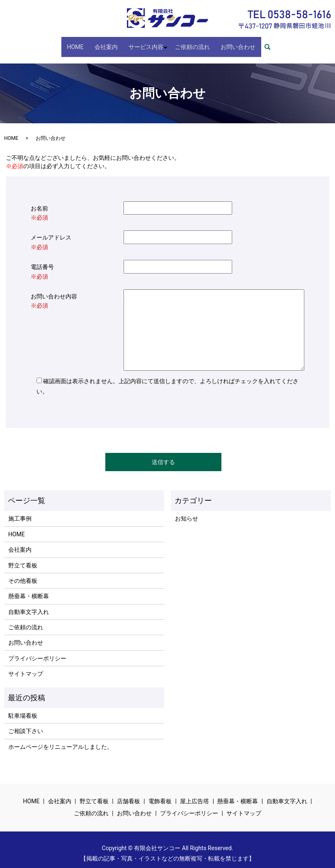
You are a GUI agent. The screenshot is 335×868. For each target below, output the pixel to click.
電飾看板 (160, 794)
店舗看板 (129, 794)
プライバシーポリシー (37, 651)
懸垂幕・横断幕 (29, 589)
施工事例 (20, 511)
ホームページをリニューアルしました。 (61, 739)
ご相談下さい (26, 724)
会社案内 (109, 43)
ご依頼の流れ (189, 43)
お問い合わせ (230, 43)
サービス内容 (144, 43)
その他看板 (23, 573)
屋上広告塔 (194, 794)
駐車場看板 (23, 708)
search (261, 43)
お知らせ (187, 511)
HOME (83, 43)
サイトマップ (26, 667)
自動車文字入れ (29, 604)
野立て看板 (23, 558)
